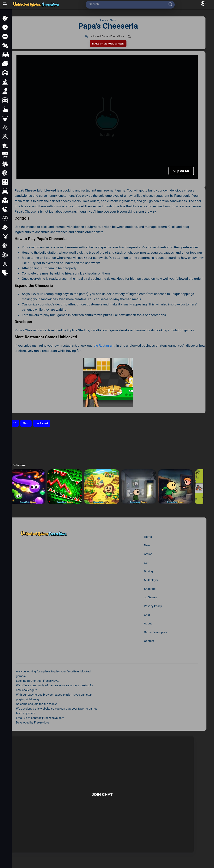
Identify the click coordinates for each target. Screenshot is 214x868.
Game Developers (155, 632)
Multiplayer (151, 580)
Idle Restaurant (104, 345)
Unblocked (42, 423)
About (148, 623)
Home (148, 537)
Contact (149, 641)
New (147, 545)
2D (15, 423)
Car (146, 563)
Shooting (150, 589)
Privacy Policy (153, 606)
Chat (147, 615)
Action (148, 554)
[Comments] (129, 36)
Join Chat (102, 794)
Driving (148, 571)
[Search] (129, 4)
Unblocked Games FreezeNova (106, 36)
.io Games (150, 597)
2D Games (18, 465)
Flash (26, 423)
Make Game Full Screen (108, 44)
